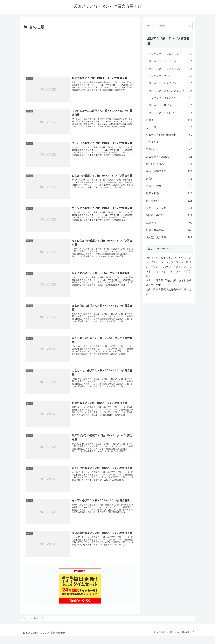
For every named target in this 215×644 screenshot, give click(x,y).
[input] (169, 26)
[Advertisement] (80, 51)
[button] (190, 26)
